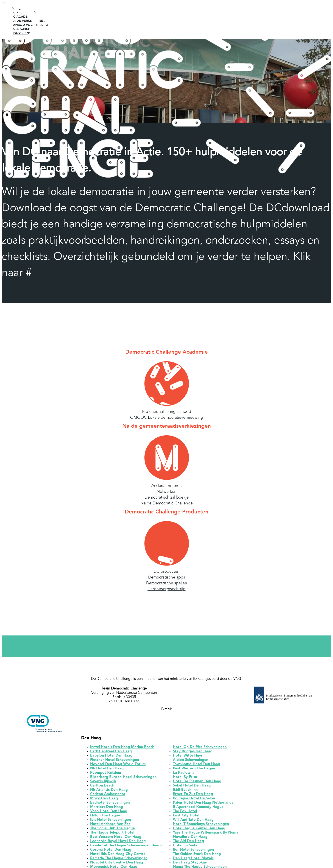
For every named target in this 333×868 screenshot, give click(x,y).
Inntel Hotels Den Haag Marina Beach (122, 748)
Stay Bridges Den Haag (193, 753)
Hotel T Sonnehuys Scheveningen (201, 825)
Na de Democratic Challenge (167, 505)
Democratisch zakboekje (167, 499)
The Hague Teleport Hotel (112, 834)
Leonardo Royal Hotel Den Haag (118, 843)
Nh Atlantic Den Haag (109, 791)
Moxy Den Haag (104, 800)
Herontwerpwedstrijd (166, 590)
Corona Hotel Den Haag (111, 851)
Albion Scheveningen (191, 761)
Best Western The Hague (194, 770)
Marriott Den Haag (107, 808)
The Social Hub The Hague (112, 830)
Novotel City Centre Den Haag (117, 864)
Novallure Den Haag (190, 838)
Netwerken (167, 493)
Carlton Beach (102, 787)
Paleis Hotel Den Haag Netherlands (203, 804)
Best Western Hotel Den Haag (116, 838)
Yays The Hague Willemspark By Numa (206, 834)
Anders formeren (166, 487)
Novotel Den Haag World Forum (118, 766)
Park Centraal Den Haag (111, 753)
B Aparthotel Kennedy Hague (198, 808)
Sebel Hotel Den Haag (192, 787)
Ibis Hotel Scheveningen (111, 821)
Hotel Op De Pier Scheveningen (200, 748)
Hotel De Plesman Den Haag (197, 783)
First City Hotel (186, 817)
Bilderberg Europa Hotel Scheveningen (123, 778)
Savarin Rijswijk (103, 783)
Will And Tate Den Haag (193, 821)
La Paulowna (184, 774)
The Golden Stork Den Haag (197, 855)
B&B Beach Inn (185, 791)
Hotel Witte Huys (188, 757)
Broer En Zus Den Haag (193, 796)
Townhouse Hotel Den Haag (197, 766)
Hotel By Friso (185, 778)
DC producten (166, 573)
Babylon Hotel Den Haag (111, 757)
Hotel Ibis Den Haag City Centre (118, 855)
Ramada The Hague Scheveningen (119, 860)
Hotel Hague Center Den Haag (199, 830)
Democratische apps (167, 579)
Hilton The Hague (105, 817)
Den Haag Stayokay (190, 864)
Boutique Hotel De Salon (194, 800)
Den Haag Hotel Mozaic (193, 860)
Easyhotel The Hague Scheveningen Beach (126, 847)
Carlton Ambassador (108, 796)
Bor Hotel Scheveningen (193, 851)
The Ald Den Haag (188, 843)
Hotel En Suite (185, 847)
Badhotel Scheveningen (110, 804)
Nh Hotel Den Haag (107, 770)
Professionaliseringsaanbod (167, 413)
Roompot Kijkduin (106, 774)
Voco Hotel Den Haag (109, 813)
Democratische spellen (167, 585)
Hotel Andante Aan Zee (110, 825)
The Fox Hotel (185, 813)
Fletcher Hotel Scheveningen (115, 761)
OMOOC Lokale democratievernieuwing (167, 419)
